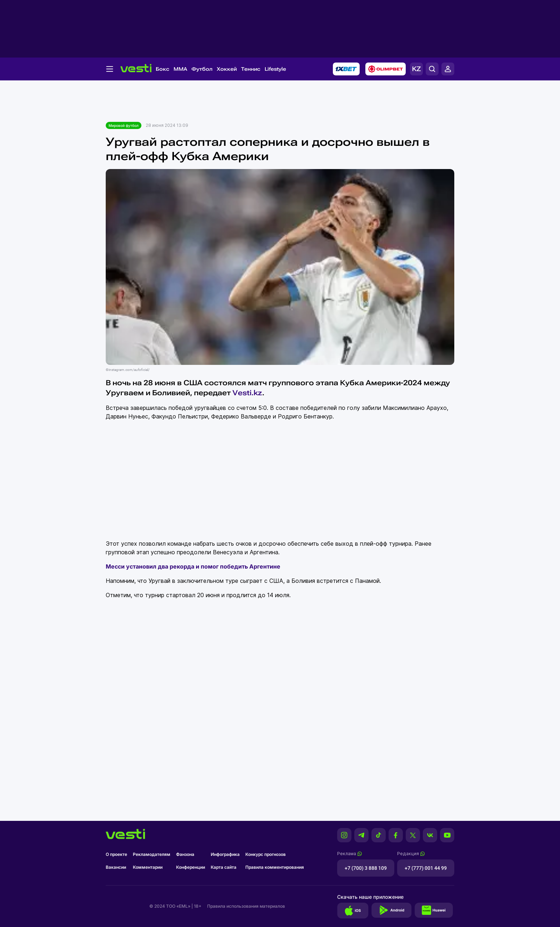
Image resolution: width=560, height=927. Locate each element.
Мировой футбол (124, 125)
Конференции (191, 867)
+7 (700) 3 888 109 (366, 868)
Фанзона (185, 854)
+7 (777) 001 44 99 (426, 868)
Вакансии (116, 867)
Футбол (202, 69)
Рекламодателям (152, 854)
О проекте (116, 854)
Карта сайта (224, 867)
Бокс (162, 69)
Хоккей (227, 69)
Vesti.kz (247, 393)
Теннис (251, 69)
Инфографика (225, 854)
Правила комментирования (275, 867)
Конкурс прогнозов (266, 854)
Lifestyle (275, 69)
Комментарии (148, 867)
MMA (180, 69)
